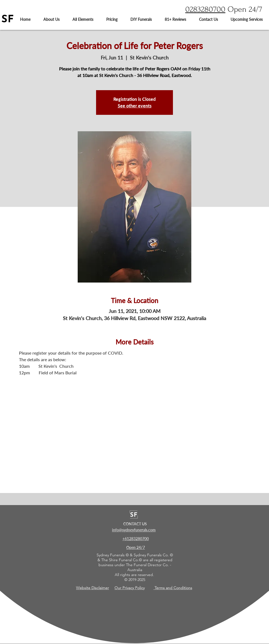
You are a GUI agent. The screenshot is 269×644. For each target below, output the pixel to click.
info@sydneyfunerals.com (134, 530)
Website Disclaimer (93, 588)
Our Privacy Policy (130, 588)
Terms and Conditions (173, 588)
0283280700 (205, 9)
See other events (135, 106)
